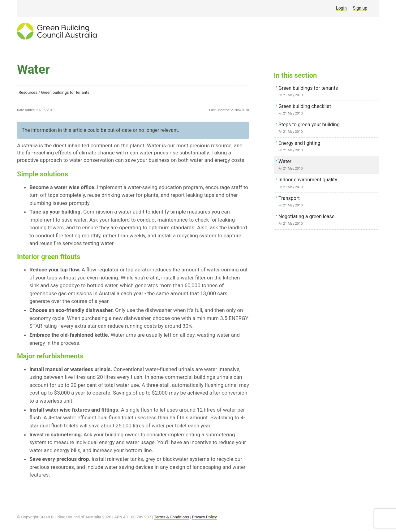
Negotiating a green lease (328, 220)
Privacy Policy (204, 517)
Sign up (360, 8)
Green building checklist (328, 110)
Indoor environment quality (328, 184)
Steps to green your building (328, 128)
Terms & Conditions (172, 517)
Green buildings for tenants (65, 92)
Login (341, 8)
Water (328, 165)
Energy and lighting (328, 147)
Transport (328, 202)
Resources (28, 92)
